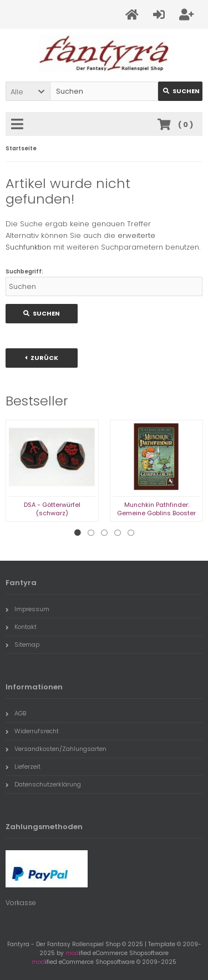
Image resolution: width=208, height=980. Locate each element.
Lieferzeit (23, 766)
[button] (28, 91)
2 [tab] (91, 533)
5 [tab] (131, 533)
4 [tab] (118, 533)
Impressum (27, 609)
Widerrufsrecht (32, 731)
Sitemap (22, 644)
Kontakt (21, 627)
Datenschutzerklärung (43, 784)
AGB (16, 713)
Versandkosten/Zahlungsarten (56, 749)
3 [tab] (104, 533)
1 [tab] (78, 533)
